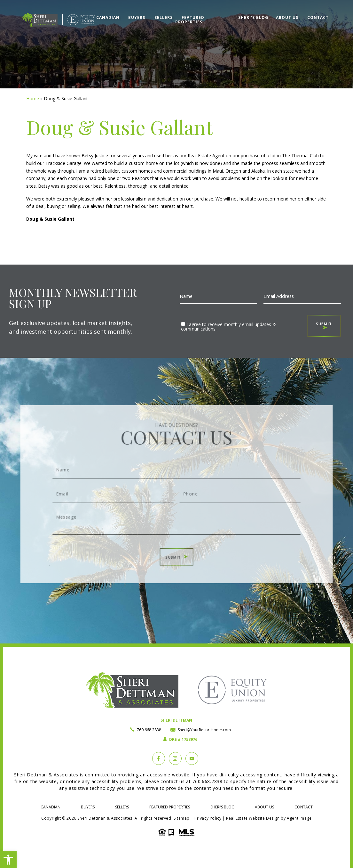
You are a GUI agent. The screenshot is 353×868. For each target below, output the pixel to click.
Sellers (164, 17)
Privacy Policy (208, 818)
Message (176, 515)
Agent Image (299, 818)
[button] (8, 860)
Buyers (137, 17)
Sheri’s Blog (253, 17)
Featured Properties (190, 20)
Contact (318, 17)
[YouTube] (192, 758)
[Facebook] (159, 758)
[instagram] (175, 758)
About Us (287, 17)
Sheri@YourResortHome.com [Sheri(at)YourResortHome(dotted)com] (204, 730)
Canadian (108, 17)
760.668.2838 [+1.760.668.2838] (149, 730)
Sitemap (182, 818)
